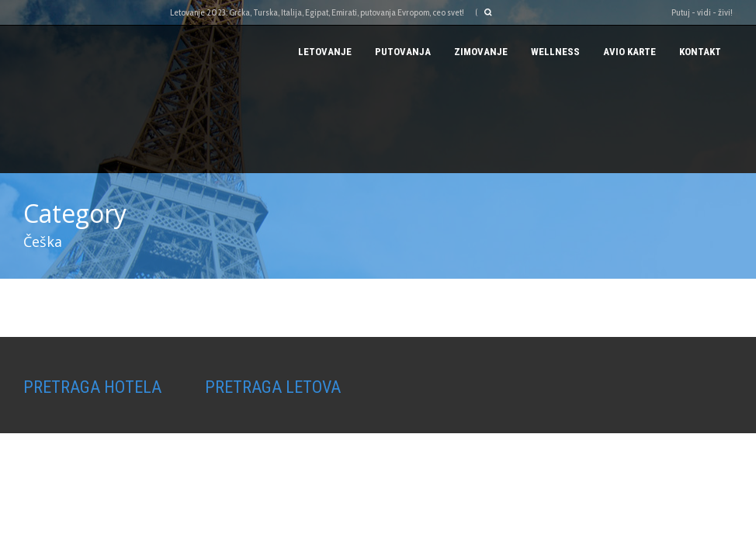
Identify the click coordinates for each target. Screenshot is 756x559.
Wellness (555, 52)
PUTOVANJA (403, 52)
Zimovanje (481, 52)
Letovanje (325, 52)
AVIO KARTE (629, 52)
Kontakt (700, 52)
